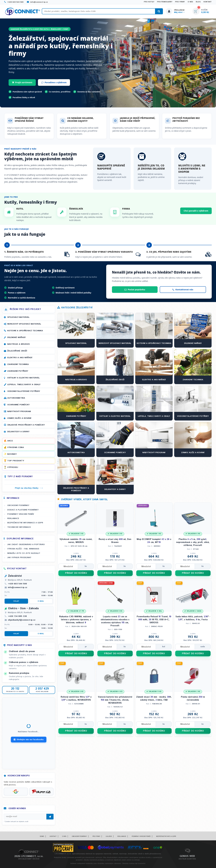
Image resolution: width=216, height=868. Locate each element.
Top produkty (16, 461)
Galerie (109, 836)
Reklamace (13, 518)
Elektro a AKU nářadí (20, 358)
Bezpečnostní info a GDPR (166, 836)
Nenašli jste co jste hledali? (24, 553)
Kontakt (208, 2)
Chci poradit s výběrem (196, 211)
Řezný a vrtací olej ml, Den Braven (115, 541)
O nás (190, 2)
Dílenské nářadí (16, 337)
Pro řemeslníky (165, 2)
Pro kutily (149, 2)
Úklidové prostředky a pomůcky (26, 425)
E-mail (41, 601)
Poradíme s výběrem (54, 82)
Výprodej (13, 467)
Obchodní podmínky (18, 505)
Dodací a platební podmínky (23, 510)
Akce (10, 441)
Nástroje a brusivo (19, 344)
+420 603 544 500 (14, 2)
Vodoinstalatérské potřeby (24, 391)
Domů (42, 836)
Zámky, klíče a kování (19, 418)
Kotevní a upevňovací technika (25, 331)
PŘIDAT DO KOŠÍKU (76, 573)
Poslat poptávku (135, 289)
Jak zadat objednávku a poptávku (26, 544)
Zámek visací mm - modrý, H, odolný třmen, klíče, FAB (154, 698)
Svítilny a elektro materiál (23, 378)
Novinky (12, 454)
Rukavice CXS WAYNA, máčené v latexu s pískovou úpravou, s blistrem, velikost (76, 620)
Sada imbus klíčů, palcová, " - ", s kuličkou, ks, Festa (193, 618)
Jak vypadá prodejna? (19, 558)
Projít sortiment (22, 82)
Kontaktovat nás (183, 289)
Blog (198, 2)
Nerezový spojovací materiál (24, 324)
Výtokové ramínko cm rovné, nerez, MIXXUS (76, 541)
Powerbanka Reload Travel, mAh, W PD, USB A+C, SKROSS (154, 620)
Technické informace (19, 527)
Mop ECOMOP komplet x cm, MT (154, 541)
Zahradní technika (18, 364)
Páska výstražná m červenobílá (193, 698)
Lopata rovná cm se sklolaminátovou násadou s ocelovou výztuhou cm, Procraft (115, 621)
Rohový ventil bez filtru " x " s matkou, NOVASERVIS (76, 698)
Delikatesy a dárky (18, 432)
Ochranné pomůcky (18, 405)
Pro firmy (180, 2)
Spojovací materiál (18, 317)
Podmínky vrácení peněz (21, 514)
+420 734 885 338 (17, 616)
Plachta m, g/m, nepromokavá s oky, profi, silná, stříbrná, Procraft (193, 542)
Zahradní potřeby (18, 371)
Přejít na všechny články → (28, 488)
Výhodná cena (16, 447)
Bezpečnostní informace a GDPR (25, 523)
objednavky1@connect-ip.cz (22, 620)
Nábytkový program (19, 411)
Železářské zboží (17, 351)
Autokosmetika (16, 398)
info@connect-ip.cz (37, 2)
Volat (16, 601)
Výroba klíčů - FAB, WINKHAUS (23, 549)
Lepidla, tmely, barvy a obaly (24, 385)
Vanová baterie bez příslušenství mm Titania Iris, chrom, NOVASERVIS (115, 700)
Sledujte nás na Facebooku (29, 740)
